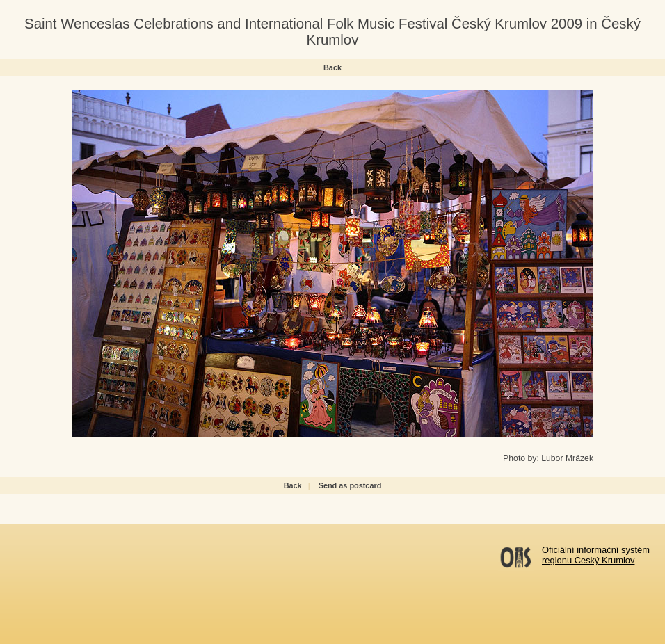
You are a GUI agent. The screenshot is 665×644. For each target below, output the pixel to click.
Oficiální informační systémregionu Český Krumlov (596, 555)
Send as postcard (350, 485)
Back (332, 67)
